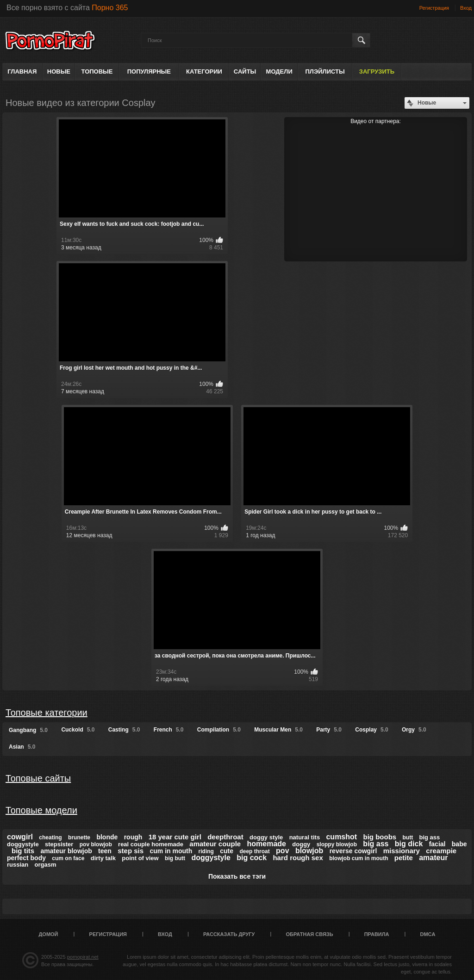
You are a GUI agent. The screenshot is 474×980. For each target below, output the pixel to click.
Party (329, 730)
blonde (107, 837)
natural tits (305, 837)
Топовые (97, 71)
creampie (441, 851)
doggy (301, 844)
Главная (22, 71)
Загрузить (377, 71)
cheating (50, 837)
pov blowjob (96, 844)
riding (206, 851)
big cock (252, 858)
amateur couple (215, 844)
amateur (433, 858)
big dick (409, 844)
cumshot (341, 837)
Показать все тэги (237, 876)
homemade (267, 844)
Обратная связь (310, 934)
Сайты (245, 71)
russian (18, 865)
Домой (49, 934)
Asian (22, 747)
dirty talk (103, 858)
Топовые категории (47, 713)
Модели (279, 71)
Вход (466, 8)
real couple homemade (151, 844)
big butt (175, 858)
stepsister (59, 844)
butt (408, 837)
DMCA (427, 934)
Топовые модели (41, 810)
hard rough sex (298, 858)
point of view (140, 858)
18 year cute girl (175, 837)
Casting (124, 730)
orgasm (46, 865)
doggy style (266, 837)
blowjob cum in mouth (359, 858)
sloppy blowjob (337, 844)
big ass (376, 844)
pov (282, 851)
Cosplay (371, 730)
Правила (377, 934)
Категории (204, 71)
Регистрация (434, 8)
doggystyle (211, 858)
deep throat (254, 851)
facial (437, 844)
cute (227, 851)
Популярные (149, 71)
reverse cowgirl (353, 851)
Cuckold (78, 730)
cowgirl (20, 837)
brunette (79, 837)
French (169, 730)
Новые (59, 71)
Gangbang (28, 730)
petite (404, 858)
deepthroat (225, 837)
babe (459, 844)
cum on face (68, 858)
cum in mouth (171, 851)
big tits (23, 851)
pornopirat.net (83, 957)
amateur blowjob (66, 851)
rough (133, 837)
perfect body (26, 858)
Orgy (414, 730)
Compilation (219, 730)
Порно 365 (110, 8)
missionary (402, 851)
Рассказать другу (229, 934)
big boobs (380, 837)
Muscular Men (278, 730)
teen (105, 851)
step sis (131, 851)
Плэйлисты (325, 71)
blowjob (309, 851)
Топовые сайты (38, 778)
